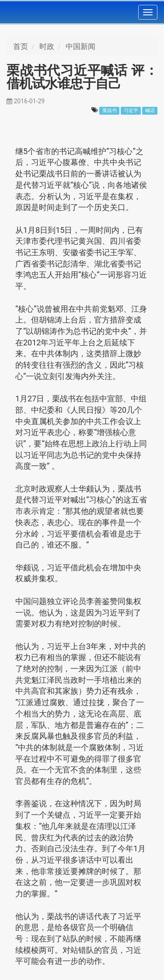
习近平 (131, 111)
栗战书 (110, 111)
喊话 (150, 111)
